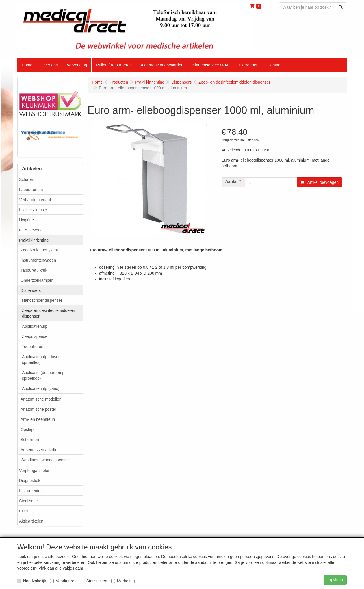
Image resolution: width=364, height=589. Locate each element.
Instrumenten (31, 491)
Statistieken (94, 581)
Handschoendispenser (42, 300)
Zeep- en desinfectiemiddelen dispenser (49, 313)
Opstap (27, 429)
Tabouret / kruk (34, 270)
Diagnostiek (30, 481)
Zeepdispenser (35, 336)
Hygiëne (26, 220)
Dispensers (31, 290)
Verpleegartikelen (35, 471)
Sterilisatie (28, 501)
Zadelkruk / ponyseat (39, 250)
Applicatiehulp (35, 326)
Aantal (232, 181)
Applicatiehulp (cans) (41, 388)
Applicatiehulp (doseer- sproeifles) (43, 360)
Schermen (30, 440)
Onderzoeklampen (37, 280)
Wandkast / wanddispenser (45, 460)
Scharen (27, 179)
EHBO (25, 511)
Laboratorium (31, 190)
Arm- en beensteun (38, 419)
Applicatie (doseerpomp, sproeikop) (44, 375)
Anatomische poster (38, 409)
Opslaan (335, 580)
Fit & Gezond (31, 230)
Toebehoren (33, 347)
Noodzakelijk (32, 581)
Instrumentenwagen (38, 260)
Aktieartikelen (31, 521)
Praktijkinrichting (34, 240)
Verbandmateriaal (35, 200)
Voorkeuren (63, 581)
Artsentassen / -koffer (40, 450)
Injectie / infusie (33, 210)
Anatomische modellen (41, 399)
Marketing (123, 581)
